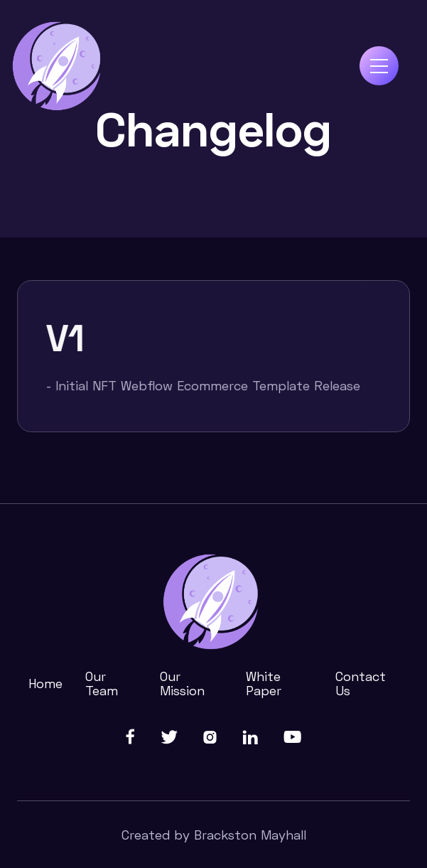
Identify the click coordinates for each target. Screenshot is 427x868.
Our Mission (182, 683)
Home (45, 683)
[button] (379, 66)
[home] (58, 66)
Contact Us (361, 683)
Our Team (102, 683)
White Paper (264, 683)
